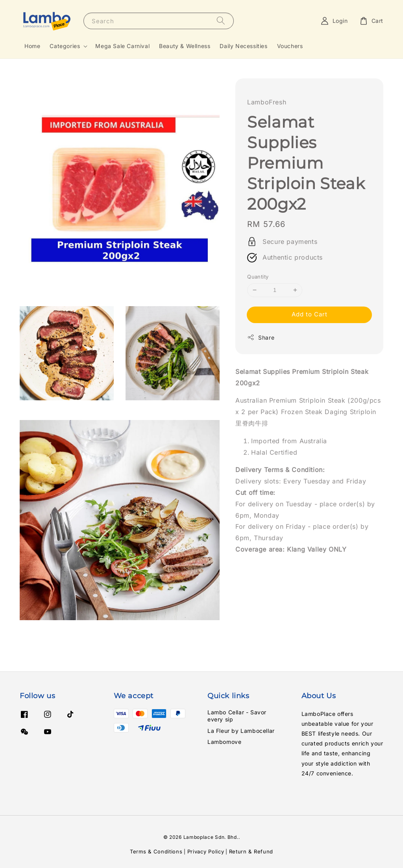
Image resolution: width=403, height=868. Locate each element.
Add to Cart (310, 314)
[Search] (221, 21)
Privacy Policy (206, 851)
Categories (65, 46)
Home (32, 46)
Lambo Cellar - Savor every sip (237, 716)
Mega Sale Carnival (122, 46)
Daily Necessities (243, 46)
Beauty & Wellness (185, 46)
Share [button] (261, 337)
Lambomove (224, 742)
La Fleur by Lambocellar (241, 731)
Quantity (258, 277)
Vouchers (290, 46)
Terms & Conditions (156, 851)
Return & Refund (251, 851)
